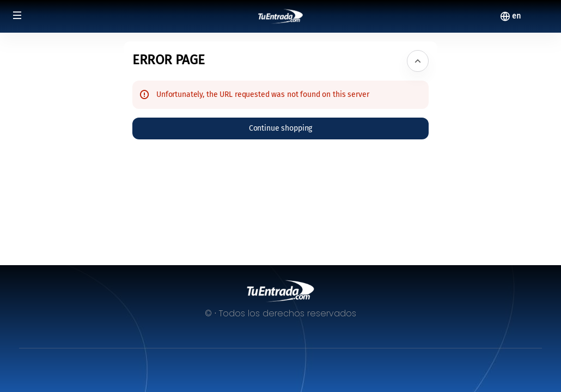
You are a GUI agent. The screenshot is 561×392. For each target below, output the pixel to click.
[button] (17, 15)
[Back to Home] (281, 16)
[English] (516, 16)
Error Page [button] (168, 60)
